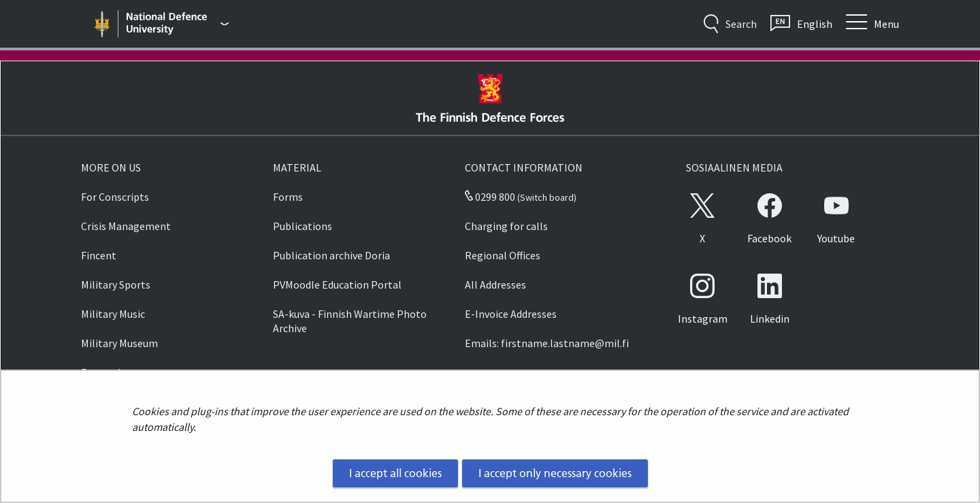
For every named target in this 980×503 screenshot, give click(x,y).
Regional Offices (503, 255)
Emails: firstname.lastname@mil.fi (547, 343)
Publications (303, 226)
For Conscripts (115, 197)
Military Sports (116, 285)
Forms (288, 197)
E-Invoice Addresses (511, 314)
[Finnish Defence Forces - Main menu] (178, 24)
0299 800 (490, 197)
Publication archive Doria (331, 255)
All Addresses (495, 285)
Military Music (113, 314)
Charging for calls (506, 226)
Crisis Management (126, 226)
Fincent (99, 255)
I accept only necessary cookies (555, 473)
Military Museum (119, 343)
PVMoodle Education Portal (337, 285)
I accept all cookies (395, 473)
